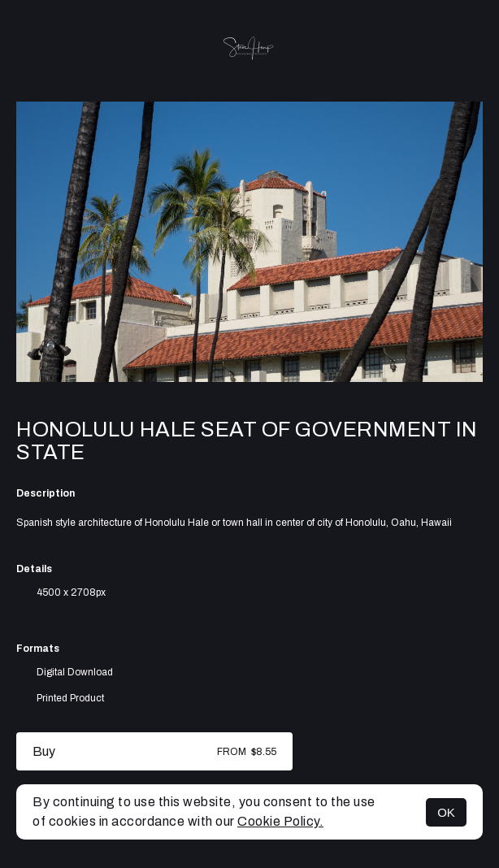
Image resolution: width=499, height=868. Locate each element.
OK (446, 812)
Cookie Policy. (280, 821)
